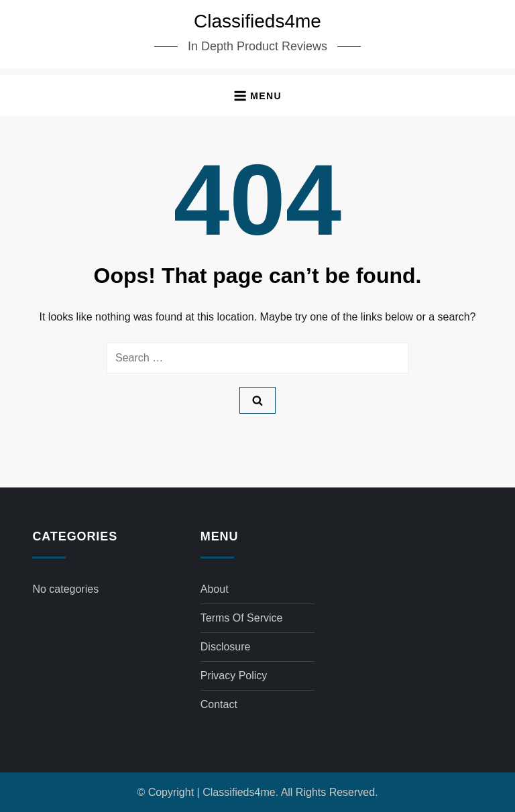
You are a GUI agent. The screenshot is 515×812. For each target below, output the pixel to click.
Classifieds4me (257, 21)
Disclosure (226, 647)
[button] (257, 96)
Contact (219, 704)
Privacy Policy (234, 676)
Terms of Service (242, 618)
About (215, 589)
